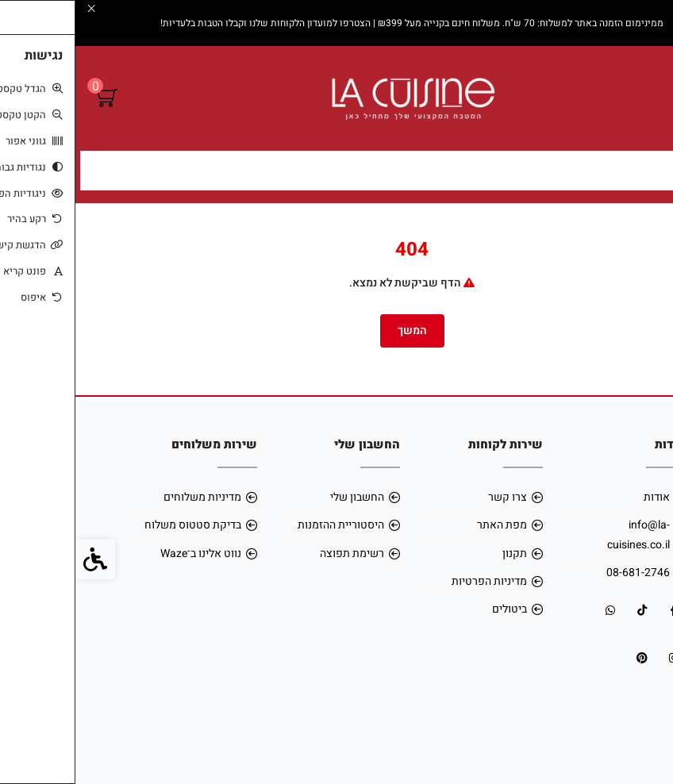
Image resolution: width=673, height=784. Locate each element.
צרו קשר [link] (432, 497)
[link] (637, 685)
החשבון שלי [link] (282, 497)
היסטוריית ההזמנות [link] (265, 525)
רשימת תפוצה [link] (277, 553)
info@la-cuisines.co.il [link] (563, 534)
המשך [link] (337, 331)
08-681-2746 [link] (563, 573)
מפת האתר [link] (427, 525)
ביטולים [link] (434, 609)
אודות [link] (581, 497)
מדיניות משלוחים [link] (127, 497)
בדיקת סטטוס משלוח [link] (117, 525)
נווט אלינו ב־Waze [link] (125, 553)
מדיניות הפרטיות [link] (414, 581)
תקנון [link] (439, 553)
